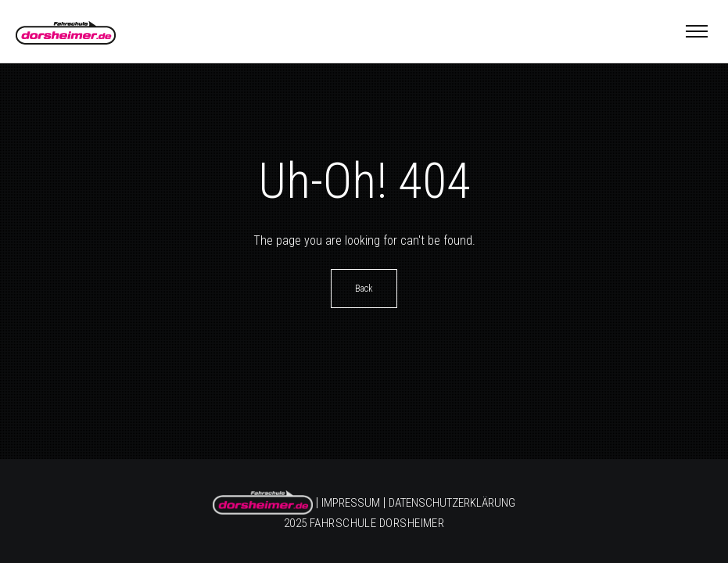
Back (364, 289)
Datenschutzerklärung (452, 504)
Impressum (351, 504)
